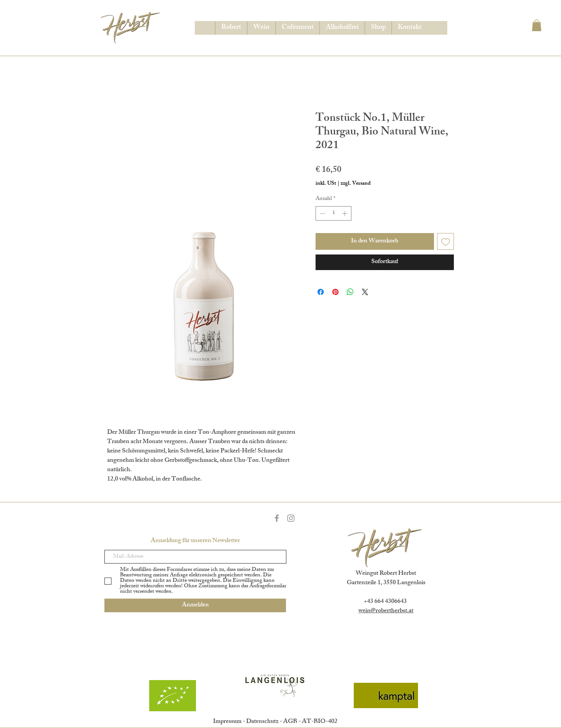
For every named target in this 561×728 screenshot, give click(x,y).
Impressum (227, 722)
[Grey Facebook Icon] (277, 518)
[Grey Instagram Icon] (291, 518)
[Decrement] (322, 213)
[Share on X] (365, 292)
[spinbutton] (333, 213)
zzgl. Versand (355, 184)
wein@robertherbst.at (386, 611)
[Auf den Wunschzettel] (446, 242)
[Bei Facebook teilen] (321, 292)
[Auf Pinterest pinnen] (335, 292)
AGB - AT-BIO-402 (310, 722)
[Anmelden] (195, 605)
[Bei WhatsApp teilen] (350, 292)
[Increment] (345, 213)
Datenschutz (262, 722)
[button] (537, 25)
